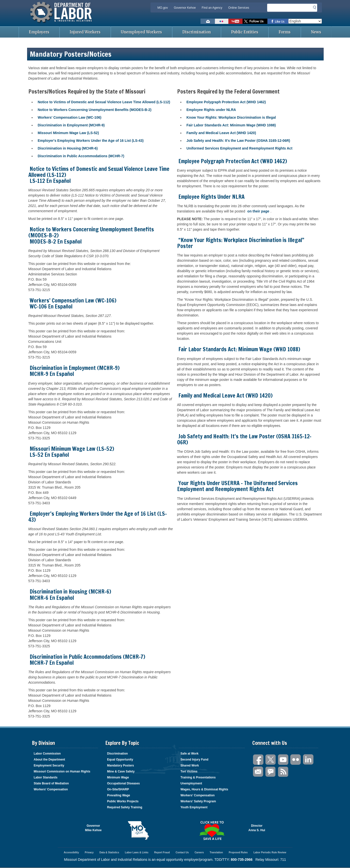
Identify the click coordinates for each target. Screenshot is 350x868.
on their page (258, 211)
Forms (285, 32)
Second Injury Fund (195, 760)
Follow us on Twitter (255, 21)
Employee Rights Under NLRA (211, 197)
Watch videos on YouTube (235, 21)
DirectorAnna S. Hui (257, 828)
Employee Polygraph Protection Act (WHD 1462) (226, 102)
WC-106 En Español (51, 306)
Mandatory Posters (121, 766)
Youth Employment (194, 807)
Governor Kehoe (185, 8)
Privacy (89, 852)
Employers (39, 32)
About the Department (50, 760)
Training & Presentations (198, 777)
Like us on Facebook (278, 21)
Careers (199, 852)
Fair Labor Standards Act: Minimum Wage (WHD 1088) (231, 125)
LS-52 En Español (49, 455)
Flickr (296, 760)
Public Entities (245, 32)
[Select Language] (305, 21)
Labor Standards (46, 777)
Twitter (271, 760)
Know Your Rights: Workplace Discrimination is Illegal (231, 117)
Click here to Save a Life (212, 830)
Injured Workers (85, 32)
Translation (216, 852)
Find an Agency (212, 8)
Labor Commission (47, 754)
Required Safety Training (125, 807)
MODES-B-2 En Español (56, 241)
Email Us (255, 768)
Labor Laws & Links (137, 852)
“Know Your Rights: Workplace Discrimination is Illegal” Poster (241, 243)
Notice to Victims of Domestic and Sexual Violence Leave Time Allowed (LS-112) (104, 102)
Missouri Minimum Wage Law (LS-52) (68, 133)
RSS (283, 772)
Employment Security (49, 766)
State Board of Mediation (51, 783)
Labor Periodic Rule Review (270, 852)
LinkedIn (308, 760)
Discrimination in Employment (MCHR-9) (71, 125)
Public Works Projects (123, 801)
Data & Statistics (109, 852)
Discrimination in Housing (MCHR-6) (68, 148)
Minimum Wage (118, 777)
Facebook (258, 760)
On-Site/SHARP (118, 789)
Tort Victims (189, 771)
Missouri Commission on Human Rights (62, 771)
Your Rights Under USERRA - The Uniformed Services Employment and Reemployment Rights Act (237, 486)
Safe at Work (190, 754)
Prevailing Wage (119, 795)
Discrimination (197, 32)
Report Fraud (162, 852)
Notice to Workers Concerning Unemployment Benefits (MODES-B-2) (95, 110)
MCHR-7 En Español (52, 663)
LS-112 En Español (50, 181)
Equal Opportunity (120, 760)
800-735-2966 (242, 860)
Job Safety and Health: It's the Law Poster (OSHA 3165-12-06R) (238, 141)
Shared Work (190, 766)
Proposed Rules (238, 852)
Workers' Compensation (51, 789)
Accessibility (71, 852)
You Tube (283, 760)
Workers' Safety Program (198, 801)
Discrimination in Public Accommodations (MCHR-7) (81, 156)
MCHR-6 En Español (52, 598)
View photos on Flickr (222, 21)
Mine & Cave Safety (121, 771)
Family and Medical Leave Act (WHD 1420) (221, 133)
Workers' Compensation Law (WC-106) (70, 117)
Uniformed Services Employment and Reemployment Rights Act (240, 148)
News (316, 32)
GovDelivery (271, 772)
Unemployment (191, 783)
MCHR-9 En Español (52, 374)
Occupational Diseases (124, 783)
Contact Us (182, 852)
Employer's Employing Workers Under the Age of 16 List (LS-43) (91, 141)
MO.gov (163, 8)
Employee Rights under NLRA (211, 110)
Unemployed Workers (141, 32)
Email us (208, 21)
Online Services (239, 8)
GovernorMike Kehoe (93, 828)
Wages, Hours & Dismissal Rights (204, 789)
